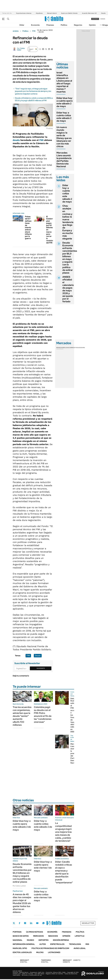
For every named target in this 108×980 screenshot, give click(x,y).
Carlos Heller (21, 49)
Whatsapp (43, 923)
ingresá (103, 19)
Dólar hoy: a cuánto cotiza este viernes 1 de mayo (43, 896)
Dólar (22, 25)
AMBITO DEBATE (72, 961)
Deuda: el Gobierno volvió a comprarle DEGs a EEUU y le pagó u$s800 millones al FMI (34, 99)
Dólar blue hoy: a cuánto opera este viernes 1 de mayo (43, 866)
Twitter (14, 923)
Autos (43, 944)
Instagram (25, 923)
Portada (17, 932)
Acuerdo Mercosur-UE (89, 13)
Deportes (44, 940)
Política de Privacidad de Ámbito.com (50, 948)
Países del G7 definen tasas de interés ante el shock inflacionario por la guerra (30, 227)
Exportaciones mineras (24, 13)
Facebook (20, 923)
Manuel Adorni (52, 13)
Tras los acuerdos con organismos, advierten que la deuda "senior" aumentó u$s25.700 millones (22, 716)
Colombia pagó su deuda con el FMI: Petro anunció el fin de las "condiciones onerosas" (43, 715)
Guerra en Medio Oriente (69, 13)
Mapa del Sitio (20, 948)
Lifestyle (80, 936)
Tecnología (75, 944)
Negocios (78, 25)
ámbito (16, 31)
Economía (35, 25)
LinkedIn (31, 923)
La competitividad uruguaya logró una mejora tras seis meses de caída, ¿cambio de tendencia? (63, 832)
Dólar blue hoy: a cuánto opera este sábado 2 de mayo (65, 102)
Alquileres (39, 13)
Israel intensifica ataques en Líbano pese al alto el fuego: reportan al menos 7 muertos (64, 82)
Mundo (30, 940)
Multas (40, 952)
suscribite (95, 19)
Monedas (60, 348)
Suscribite (41, 668)
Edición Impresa (61, 940)
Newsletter (88, 923)
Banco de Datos (21, 936)
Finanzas (50, 25)
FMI (34, 31)
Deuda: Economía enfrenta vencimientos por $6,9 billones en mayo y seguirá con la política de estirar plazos (70, 258)
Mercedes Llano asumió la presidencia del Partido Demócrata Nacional (64, 160)
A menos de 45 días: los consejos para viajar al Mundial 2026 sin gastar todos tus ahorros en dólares (22, 903)
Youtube (37, 923)
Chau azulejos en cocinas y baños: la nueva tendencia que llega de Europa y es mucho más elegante (68, 222)
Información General (24, 944)
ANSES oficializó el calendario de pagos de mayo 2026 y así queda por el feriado (68, 289)
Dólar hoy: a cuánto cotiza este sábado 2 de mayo (64, 117)
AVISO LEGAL (80, 948)
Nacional (18, 940)
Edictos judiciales (22, 952)
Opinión (92, 25)
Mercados (38, 936)
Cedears (82, 348)
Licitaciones (54, 952)
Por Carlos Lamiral (19, 886)
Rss (87, 944)
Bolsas (66, 348)
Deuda (103, 13)
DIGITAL (25, 961)
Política (64, 25)
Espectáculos (57, 944)
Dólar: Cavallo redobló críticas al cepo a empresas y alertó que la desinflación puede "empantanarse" (64, 872)
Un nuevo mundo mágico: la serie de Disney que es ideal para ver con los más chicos (64, 137)
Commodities (74, 348)
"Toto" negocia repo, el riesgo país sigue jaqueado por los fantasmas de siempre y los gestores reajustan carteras (33, 91)
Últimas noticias (34, 932)
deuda (16, 140)
